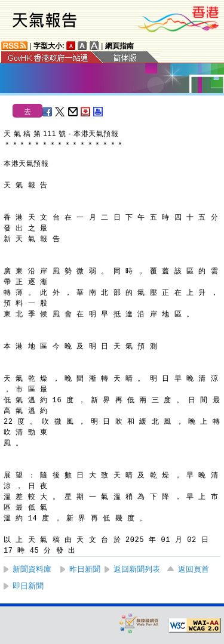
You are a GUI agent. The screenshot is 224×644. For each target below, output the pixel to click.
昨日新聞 (85, 569)
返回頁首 (194, 569)
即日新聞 (28, 586)
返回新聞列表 (137, 569)
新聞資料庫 (32, 569)
